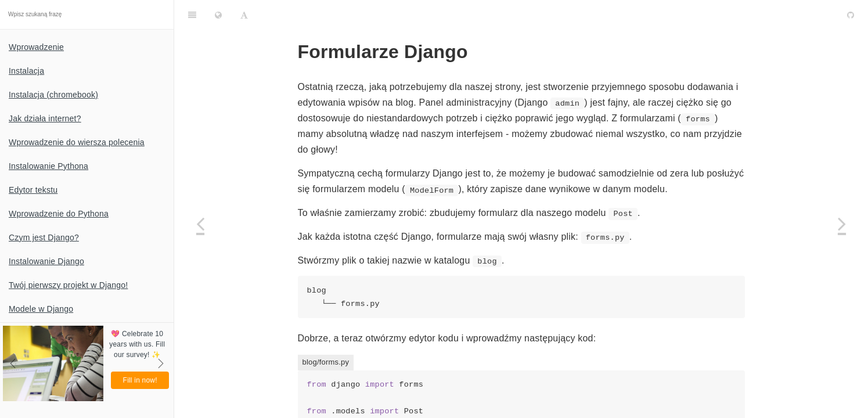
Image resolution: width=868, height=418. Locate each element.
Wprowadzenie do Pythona (59, 214)
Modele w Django (41, 309)
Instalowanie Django (46, 261)
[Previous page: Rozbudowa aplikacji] (200, 224)
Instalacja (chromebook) (53, 95)
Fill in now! (140, 380)
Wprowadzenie (36, 47)
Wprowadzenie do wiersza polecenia (77, 142)
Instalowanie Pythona (48, 166)
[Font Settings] (244, 15)
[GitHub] (851, 15)
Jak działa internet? (45, 118)
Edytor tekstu (33, 190)
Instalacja (26, 71)
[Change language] (218, 15)
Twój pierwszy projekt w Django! (68, 285)
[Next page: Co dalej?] (842, 224)
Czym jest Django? (44, 237)
